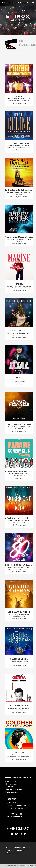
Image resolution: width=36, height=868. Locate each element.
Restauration (10, 787)
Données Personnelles (15, 850)
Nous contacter (16, 817)
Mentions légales (13, 853)
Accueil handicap (12, 792)
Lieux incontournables (14, 790)
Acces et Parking (12, 781)
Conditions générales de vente (18, 848)
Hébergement (11, 784)
